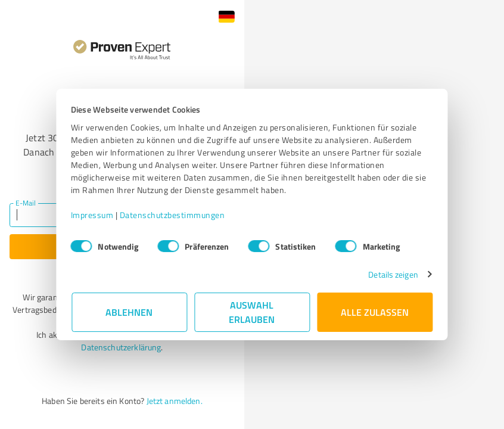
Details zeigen (392, 274)
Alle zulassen (375, 312)
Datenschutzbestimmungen (173, 215)
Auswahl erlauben (252, 312)
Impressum (93, 215)
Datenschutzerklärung (121, 347)
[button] (226, 17)
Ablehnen (130, 312)
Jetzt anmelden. (175, 401)
